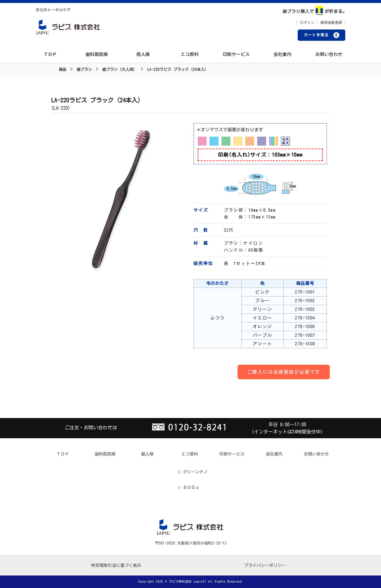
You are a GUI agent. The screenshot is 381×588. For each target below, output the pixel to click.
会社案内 (282, 54)
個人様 (143, 54)
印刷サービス (236, 54)
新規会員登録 (331, 22)
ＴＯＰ (50, 54)
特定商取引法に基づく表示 (116, 565)
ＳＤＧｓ (191, 487)
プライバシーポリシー (265, 565)
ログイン (307, 22)
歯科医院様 (97, 54)
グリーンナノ (195, 472)
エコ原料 (190, 54)
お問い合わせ (329, 54)
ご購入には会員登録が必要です (284, 372)
